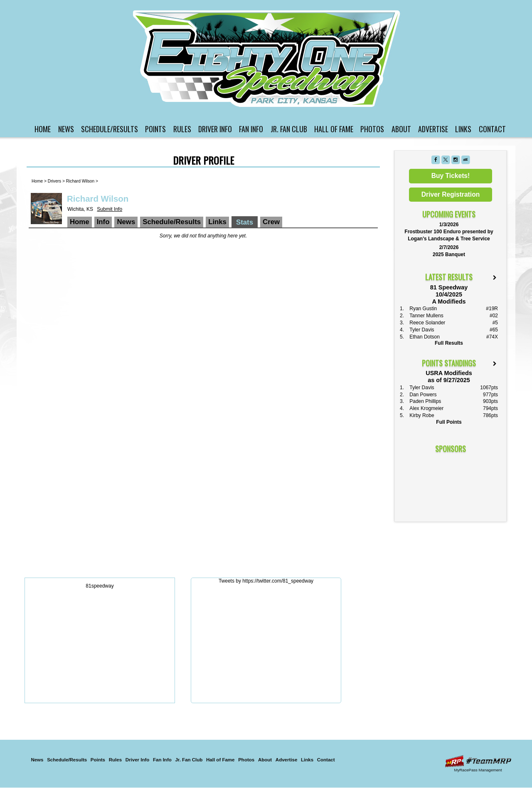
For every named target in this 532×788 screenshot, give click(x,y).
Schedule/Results (110, 129)
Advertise (433, 129)
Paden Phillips (425, 401)
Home (43, 129)
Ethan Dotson (425, 337)
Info (103, 222)
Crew (271, 222)
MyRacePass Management (478, 770)
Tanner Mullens (426, 316)
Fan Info (251, 129)
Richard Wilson (80, 181)
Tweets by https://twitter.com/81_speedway (266, 581)
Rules (182, 129)
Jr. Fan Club (289, 129)
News (66, 129)
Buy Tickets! (451, 176)
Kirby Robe (422, 415)
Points (155, 129)
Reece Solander (427, 323)
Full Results (449, 343)
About (401, 129)
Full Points (449, 422)
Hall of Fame (334, 129)
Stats (245, 222)
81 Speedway (267, 58)
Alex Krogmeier (426, 408)
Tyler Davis (422, 330)
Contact (492, 129)
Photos (372, 129)
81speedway (100, 586)
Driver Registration (451, 194)
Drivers (54, 181)
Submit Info (110, 209)
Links (463, 129)
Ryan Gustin (423, 309)
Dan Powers (423, 395)
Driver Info (215, 129)
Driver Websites (478, 761)
